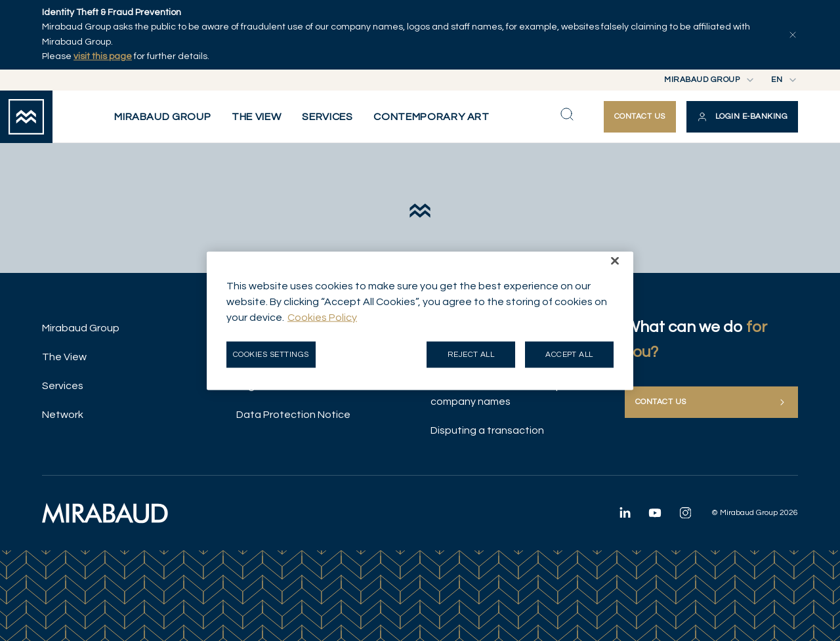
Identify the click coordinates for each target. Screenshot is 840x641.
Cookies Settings (271, 354)
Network (63, 415)
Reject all (471, 354)
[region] (420, 320)
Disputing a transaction (487, 430)
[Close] (615, 260)
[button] (742, 117)
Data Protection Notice (293, 415)
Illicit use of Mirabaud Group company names (496, 394)
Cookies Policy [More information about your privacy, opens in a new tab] (322, 317)
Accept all (569, 354)
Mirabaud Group (81, 328)
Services (63, 386)
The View (64, 357)
